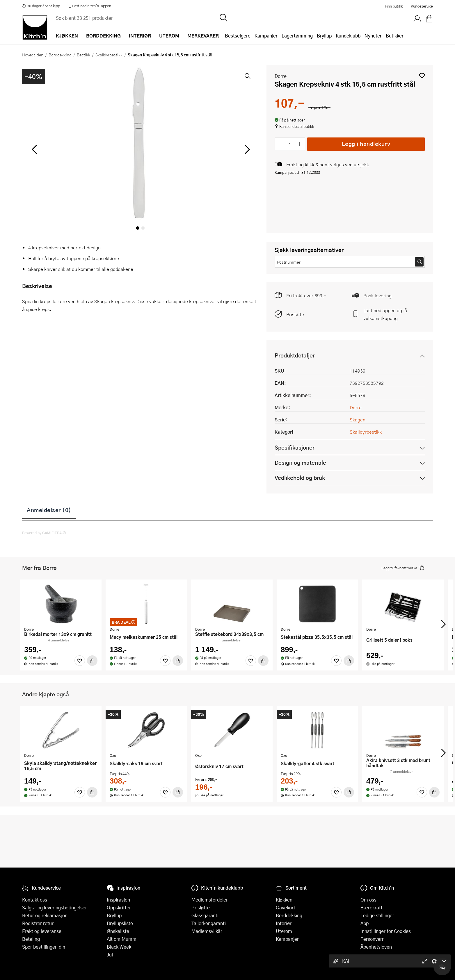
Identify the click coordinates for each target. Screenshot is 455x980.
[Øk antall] (300, 144)
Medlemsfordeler (210, 900)
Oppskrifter (119, 907)
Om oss (368, 900)
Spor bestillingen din (44, 947)
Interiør (284, 923)
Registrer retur (38, 923)
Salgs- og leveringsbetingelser (55, 907)
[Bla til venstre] (34, 149)
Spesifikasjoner (295, 447)
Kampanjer (266, 36)
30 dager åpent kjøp (41, 6)
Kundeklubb (348, 36)
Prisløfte (295, 314)
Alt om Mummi (122, 939)
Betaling (31, 939)
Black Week (119, 947)
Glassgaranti (205, 915)
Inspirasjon (118, 900)
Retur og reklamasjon (45, 915)
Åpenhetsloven (376, 947)
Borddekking (60, 55)
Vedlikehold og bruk (300, 478)
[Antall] (290, 144)
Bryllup (324, 36)
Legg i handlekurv (366, 144)
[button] (422, 76)
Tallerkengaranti (209, 923)
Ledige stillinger (377, 915)
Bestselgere (238, 36)
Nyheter (373, 36)
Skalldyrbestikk (109, 55)
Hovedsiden (33, 55)
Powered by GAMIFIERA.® (44, 533)
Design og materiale (300, 463)
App (365, 923)
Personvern (373, 939)
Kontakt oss (35, 900)
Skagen (358, 420)
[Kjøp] (92, 661)
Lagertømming (297, 36)
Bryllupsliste (120, 923)
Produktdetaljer (295, 355)
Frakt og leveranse (42, 931)
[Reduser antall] (280, 144)
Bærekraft (372, 907)
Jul (110, 955)
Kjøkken (284, 900)
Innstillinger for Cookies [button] (386, 931)
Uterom (284, 931)
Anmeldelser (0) (49, 510)
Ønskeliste (118, 931)
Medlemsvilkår (207, 931)
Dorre (281, 76)
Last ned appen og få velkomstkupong (385, 314)
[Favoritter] (80, 661)
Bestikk (83, 55)
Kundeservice (422, 6)
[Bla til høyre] (246, 149)
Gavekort (286, 907)
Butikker (395, 36)
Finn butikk (394, 6)
